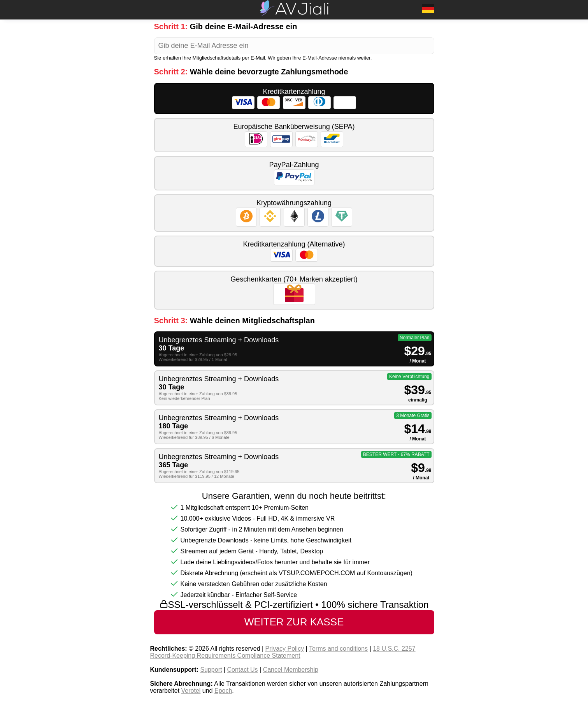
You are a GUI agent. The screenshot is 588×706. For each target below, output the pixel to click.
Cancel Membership (291, 670)
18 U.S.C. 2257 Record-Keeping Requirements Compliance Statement (283, 652)
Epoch (223, 691)
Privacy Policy (285, 649)
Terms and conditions (338, 649)
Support (211, 670)
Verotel (191, 691)
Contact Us (242, 670)
